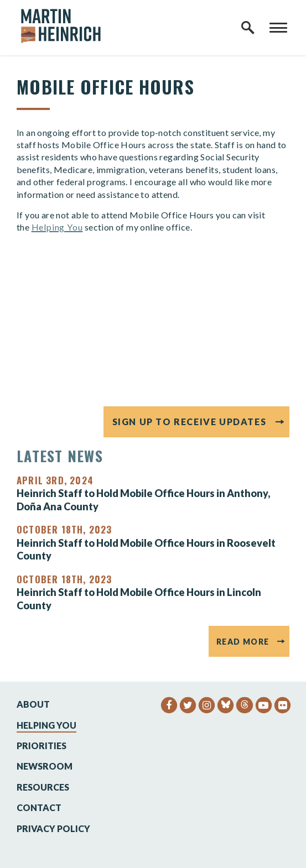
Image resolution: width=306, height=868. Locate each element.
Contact (39, 807)
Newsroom (45, 766)
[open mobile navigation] (278, 28)
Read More (243, 642)
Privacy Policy (53, 828)
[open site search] (248, 28)
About (33, 704)
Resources (43, 787)
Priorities (42, 746)
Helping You (57, 227)
